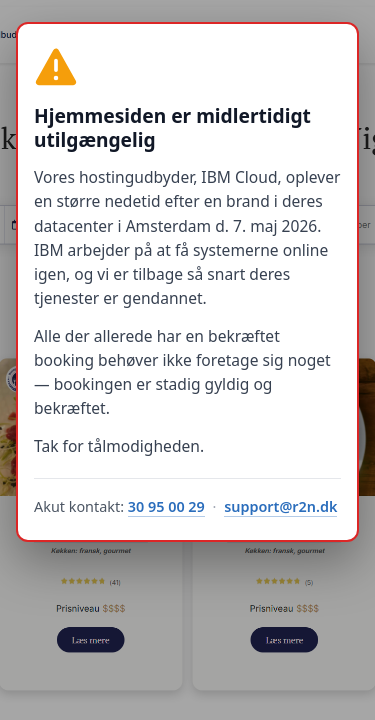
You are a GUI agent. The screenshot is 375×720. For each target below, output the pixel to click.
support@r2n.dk (280, 506)
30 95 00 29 (166, 506)
